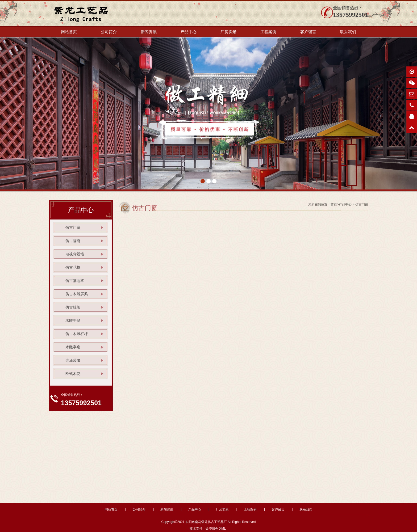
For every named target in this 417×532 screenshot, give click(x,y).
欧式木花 (73, 374)
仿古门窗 (73, 227)
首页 (334, 206)
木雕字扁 (73, 347)
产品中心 (189, 32)
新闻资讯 (149, 32)
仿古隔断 (73, 241)
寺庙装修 (73, 360)
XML (222, 529)
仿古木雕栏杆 (77, 334)
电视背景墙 (75, 254)
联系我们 (348, 32)
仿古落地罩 (75, 281)
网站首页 (69, 32)
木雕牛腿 (73, 320)
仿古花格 (73, 267)
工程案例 (268, 32)
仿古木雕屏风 (77, 294)
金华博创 (212, 529)
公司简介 (109, 32)
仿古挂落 (73, 307)
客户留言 (308, 32)
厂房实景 (228, 32)
